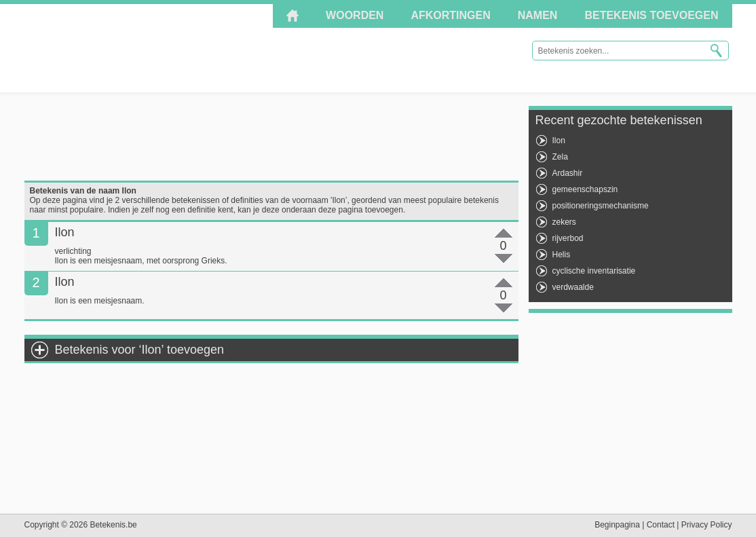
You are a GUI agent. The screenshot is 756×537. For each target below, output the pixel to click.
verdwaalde (573, 287)
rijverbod (568, 238)
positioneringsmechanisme (601, 206)
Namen (538, 15)
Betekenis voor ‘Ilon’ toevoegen (140, 350)
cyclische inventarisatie (594, 271)
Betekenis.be (146, 48)
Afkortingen (450, 15)
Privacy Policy (707, 525)
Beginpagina (617, 525)
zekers (564, 222)
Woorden (355, 15)
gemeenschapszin (585, 189)
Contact (661, 525)
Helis (562, 255)
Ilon (559, 141)
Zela (560, 157)
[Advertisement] (271, 136)
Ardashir (568, 173)
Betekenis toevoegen (651, 15)
